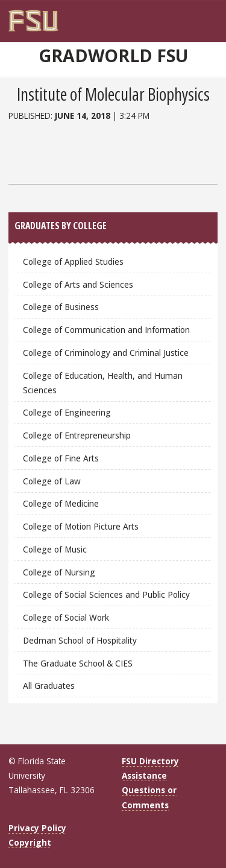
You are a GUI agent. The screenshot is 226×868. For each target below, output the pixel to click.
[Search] (205, 16)
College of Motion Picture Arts (81, 526)
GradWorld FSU (113, 55)
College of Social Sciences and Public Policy (106, 594)
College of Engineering (67, 412)
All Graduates (49, 686)
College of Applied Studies (73, 261)
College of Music (55, 549)
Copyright (30, 842)
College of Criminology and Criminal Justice (106, 353)
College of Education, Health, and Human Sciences (103, 383)
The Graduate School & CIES (78, 663)
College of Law (52, 481)
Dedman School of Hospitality (80, 640)
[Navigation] (214, 16)
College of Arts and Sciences (78, 284)
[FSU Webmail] (197, 16)
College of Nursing (59, 572)
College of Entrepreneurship (77, 435)
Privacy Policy (37, 828)
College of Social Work (66, 617)
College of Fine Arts (61, 458)
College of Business (61, 307)
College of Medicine (61, 503)
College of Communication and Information (106, 330)
